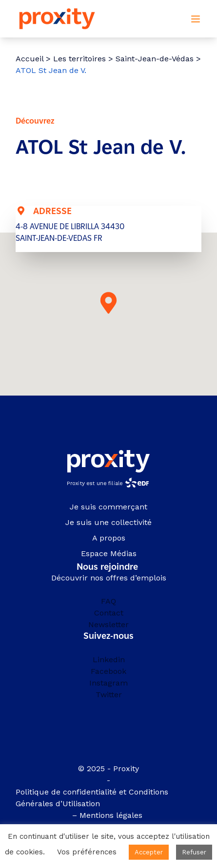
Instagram (108, 683)
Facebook (108, 671)
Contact (109, 613)
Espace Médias (109, 553)
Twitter (109, 695)
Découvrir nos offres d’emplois (109, 578)
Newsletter (108, 624)
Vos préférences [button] (87, 852)
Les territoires (79, 59)
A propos (109, 538)
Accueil (30, 59)
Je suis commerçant (108, 507)
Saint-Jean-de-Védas (155, 59)
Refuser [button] (194, 852)
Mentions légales (112, 815)
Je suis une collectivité (108, 522)
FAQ (108, 601)
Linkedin (109, 660)
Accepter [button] (149, 852)
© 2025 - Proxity (108, 769)
